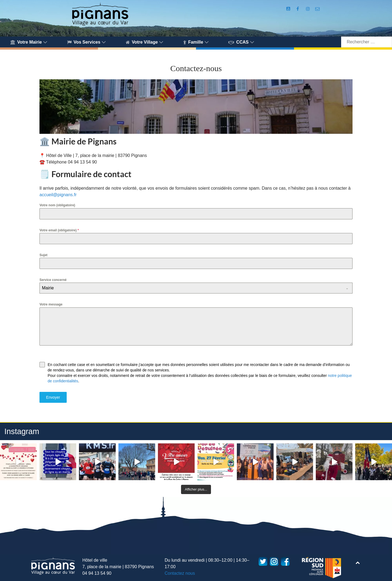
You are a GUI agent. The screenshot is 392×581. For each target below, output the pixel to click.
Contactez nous (180, 573)
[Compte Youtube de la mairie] (289, 9)
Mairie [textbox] (48, 288)
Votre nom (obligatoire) (57, 205)
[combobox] (196, 288)
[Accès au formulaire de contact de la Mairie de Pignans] (318, 9)
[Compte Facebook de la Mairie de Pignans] (298, 9)
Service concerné (53, 280)
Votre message (51, 304)
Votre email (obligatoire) (59, 230)
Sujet (43, 255)
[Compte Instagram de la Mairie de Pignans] (308, 9)
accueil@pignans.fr (58, 195)
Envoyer (53, 397)
